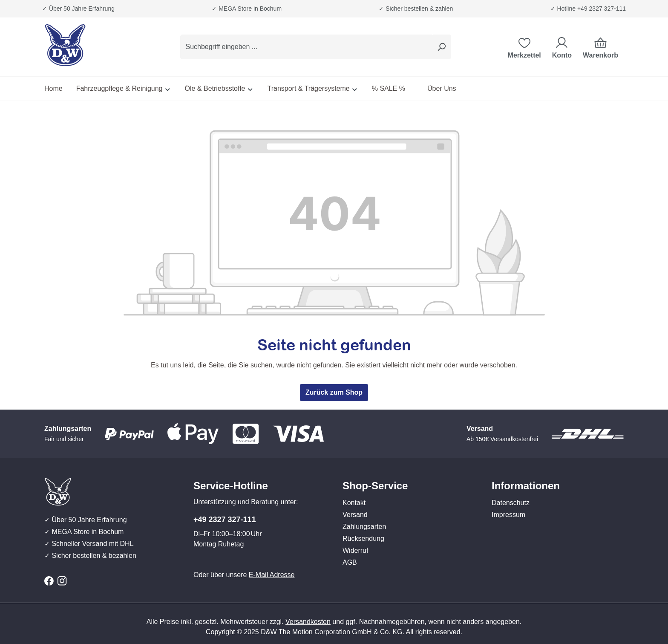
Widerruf (355, 550)
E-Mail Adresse (272, 575)
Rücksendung (363, 539)
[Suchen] (441, 47)
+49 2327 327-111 (225, 520)
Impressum (508, 515)
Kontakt (354, 503)
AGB (350, 562)
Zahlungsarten (364, 527)
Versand (355, 515)
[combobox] (306, 47)
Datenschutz (511, 503)
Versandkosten (308, 622)
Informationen (526, 486)
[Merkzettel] (524, 47)
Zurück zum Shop (334, 392)
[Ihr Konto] (562, 47)
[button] (409, 477)
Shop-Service (375, 486)
